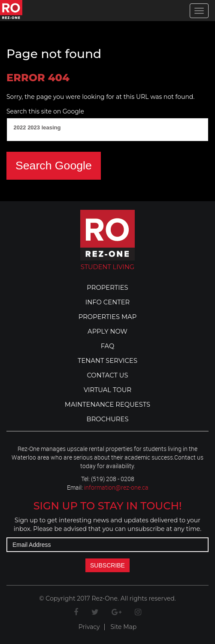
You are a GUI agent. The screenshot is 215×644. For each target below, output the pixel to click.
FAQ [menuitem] (108, 346)
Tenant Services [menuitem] (107, 361)
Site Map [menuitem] (123, 627)
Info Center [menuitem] (107, 302)
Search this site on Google (45, 111)
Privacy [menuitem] (89, 627)
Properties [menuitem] (107, 288)
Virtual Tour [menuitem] (107, 390)
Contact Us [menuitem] (107, 375)
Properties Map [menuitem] (108, 317)
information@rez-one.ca (116, 487)
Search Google (54, 166)
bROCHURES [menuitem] (108, 419)
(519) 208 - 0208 (113, 479)
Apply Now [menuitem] (107, 331)
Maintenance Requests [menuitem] (107, 405)
